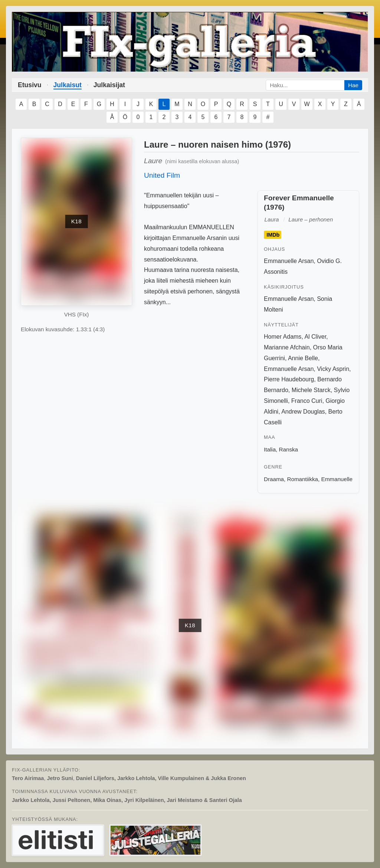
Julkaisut (68, 85)
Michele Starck (311, 390)
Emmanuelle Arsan (289, 261)
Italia (270, 449)
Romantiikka (302, 479)
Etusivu (30, 85)
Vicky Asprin (333, 369)
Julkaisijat (109, 85)
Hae (353, 85)
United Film (162, 175)
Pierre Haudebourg (289, 379)
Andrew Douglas (303, 412)
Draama (274, 479)
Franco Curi (307, 401)
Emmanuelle (337, 479)
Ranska (289, 449)
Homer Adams (283, 337)
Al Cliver (315, 337)
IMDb (273, 235)
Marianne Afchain (287, 347)
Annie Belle (303, 358)
